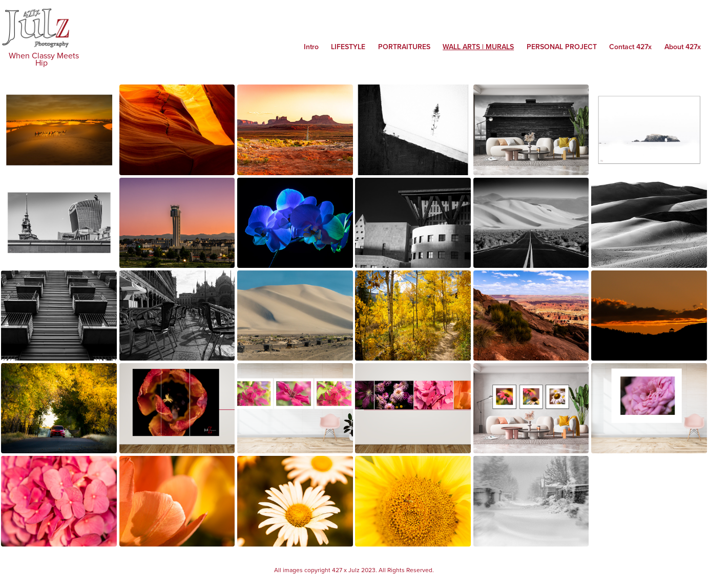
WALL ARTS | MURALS (478, 47)
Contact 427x (630, 47)
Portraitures (404, 47)
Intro (311, 47)
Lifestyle (348, 47)
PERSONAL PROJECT (562, 47)
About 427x (683, 47)
